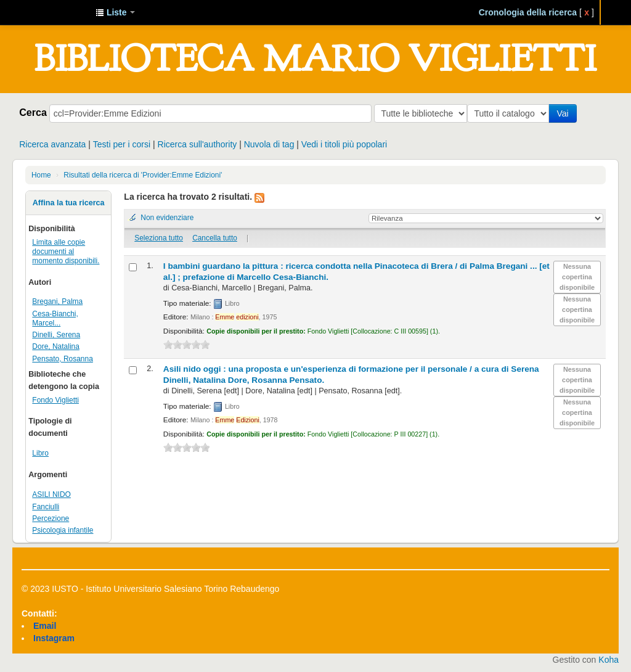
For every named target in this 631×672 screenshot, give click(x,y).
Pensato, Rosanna (62, 359)
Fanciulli (46, 507)
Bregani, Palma (57, 301)
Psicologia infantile (63, 530)
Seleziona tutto (159, 238)
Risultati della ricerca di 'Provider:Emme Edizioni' (143, 175)
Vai (565, 113)
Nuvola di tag (269, 144)
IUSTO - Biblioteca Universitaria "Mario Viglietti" (55, 12)
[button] (115, 12)
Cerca (33, 112)
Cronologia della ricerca (528, 12)
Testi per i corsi (122, 144)
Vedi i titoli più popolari (344, 144)
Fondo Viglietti (55, 400)
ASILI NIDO (51, 494)
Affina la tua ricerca (69, 203)
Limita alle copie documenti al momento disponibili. (66, 252)
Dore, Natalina (56, 346)
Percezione (51, 518)
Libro (40, 453)
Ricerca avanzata (52, 144)
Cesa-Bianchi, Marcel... (55, 318)
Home (41, 175)
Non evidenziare (167, 218)
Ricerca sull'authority (197, 144)
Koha (609, 660)
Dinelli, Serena (56, 335)
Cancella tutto (215, 238)
